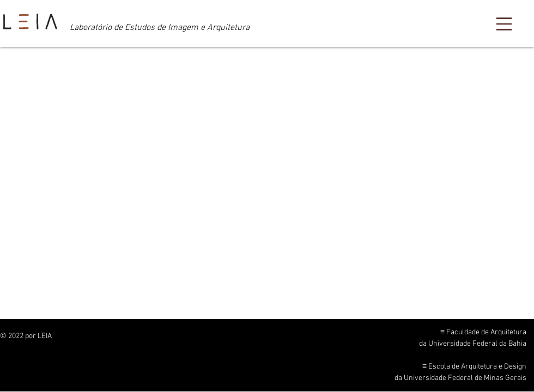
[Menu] (504, 24)
